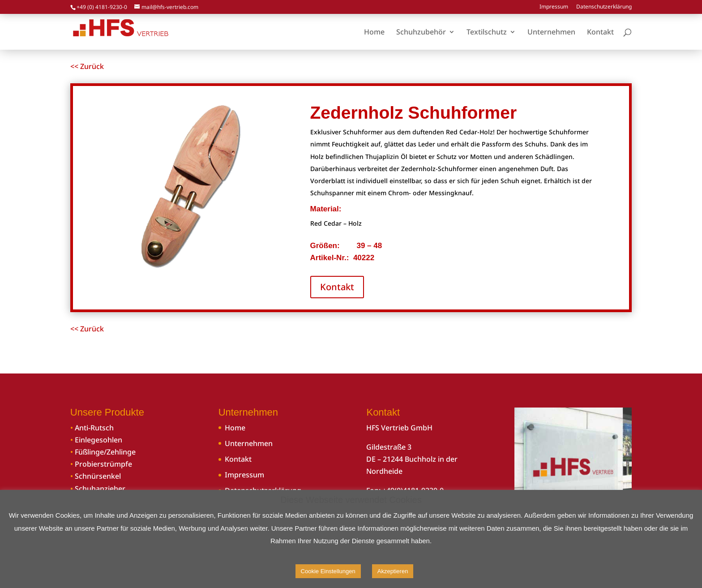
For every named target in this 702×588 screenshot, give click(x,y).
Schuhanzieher (100, 489)
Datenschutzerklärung (604, 7)
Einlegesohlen (98, 440)
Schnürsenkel (98, 476)
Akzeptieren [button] (393, 571)
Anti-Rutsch (94, 428)
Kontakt (337, 287)
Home (235, 428)
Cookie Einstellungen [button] (328, 571)
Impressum (554, 7)
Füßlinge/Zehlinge (105, 452)
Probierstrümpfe (103, 464)
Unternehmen (249, 443)
